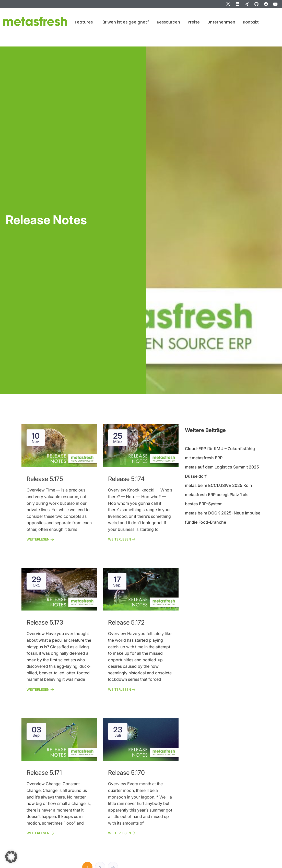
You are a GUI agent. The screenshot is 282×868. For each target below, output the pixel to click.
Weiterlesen (40, 539)
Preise (194, 22)
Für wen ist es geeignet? (125, 22)
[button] (11, 857)
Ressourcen (168, 22)
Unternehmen (221, 22)
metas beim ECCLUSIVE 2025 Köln (219, 485)
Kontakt (251, 22)
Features (84, 22)
